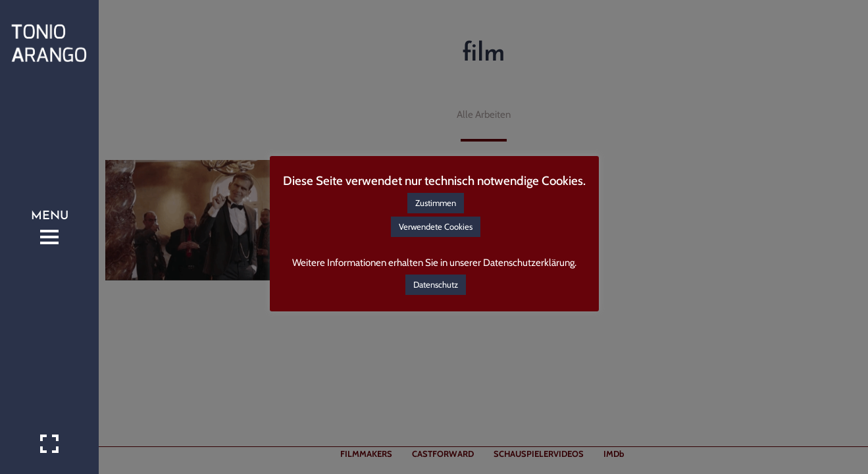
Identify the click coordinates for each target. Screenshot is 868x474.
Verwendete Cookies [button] (436, 226)
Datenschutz (436, 284)
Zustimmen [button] (436, 203)
